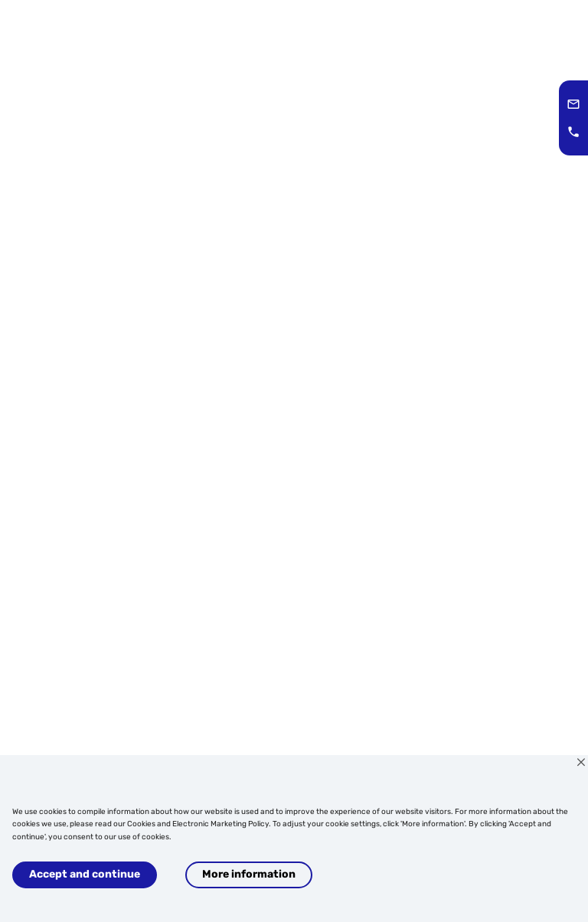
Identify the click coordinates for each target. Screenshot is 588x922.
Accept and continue (85, 874)
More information (249, 874)
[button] (573, 104)
